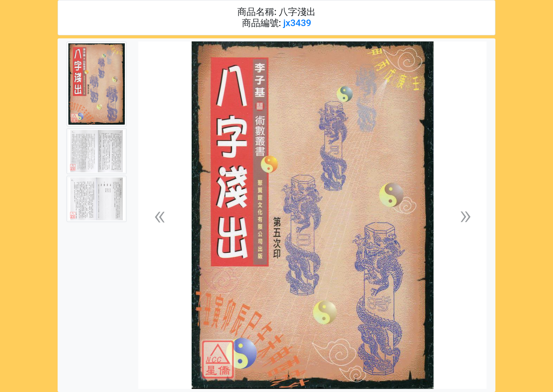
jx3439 (297, 23)
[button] (159, 215)
